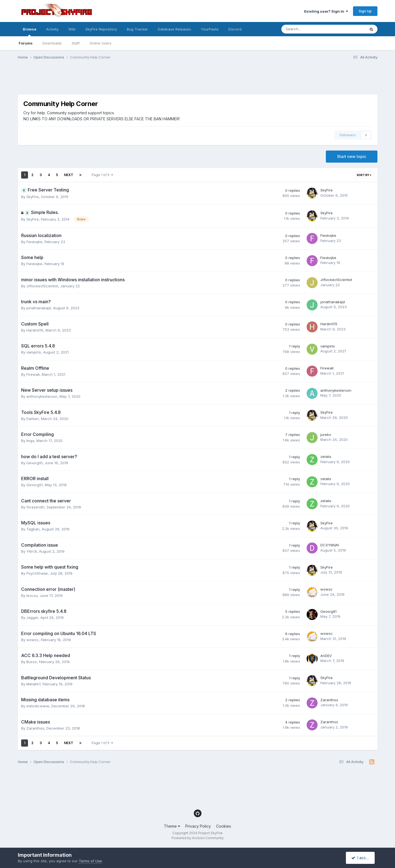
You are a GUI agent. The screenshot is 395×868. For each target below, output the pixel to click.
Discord (235, 29)
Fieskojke (34, 242)
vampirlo (34, 352)
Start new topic (352, 156)
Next (69, 175)
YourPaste (210, 29)
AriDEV (326, 656)
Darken (33, 419)
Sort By (364, 175)
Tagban (33, 529)
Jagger (32, 617)
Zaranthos (329, 700)
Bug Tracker (137, 29)
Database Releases (174, 29)
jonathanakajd (39, 308)
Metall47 (33, 684)
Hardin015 (35, 330)
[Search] (309, 29)
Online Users (100, 43)
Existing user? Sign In (326, 11)
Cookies (224, 826)
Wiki (72, 29)
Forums (26, 43)
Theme (172, 826)
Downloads (52, 43)
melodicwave (38, 706)
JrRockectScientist (42, 286)
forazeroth (35, 507)
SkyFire (33, 197)
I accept (361, 858)
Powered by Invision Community (198, 838)
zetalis (326, 457)
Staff (76, 43)
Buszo (32, 662)
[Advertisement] (118, 80)
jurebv (326, 435)
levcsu (32, 596)
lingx (30, 441)
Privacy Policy (198, 826)
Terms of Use (90, 861)
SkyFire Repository (101, 29)
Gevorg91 (34, 463)
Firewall (33, 374)
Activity (52, 29)
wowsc (327, 589)
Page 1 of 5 (102, 175)
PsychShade (37, 573)
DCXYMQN (330, 545)
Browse (30, 32)
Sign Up (365, 11)
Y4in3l (32, 551)
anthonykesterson (42, 396)
